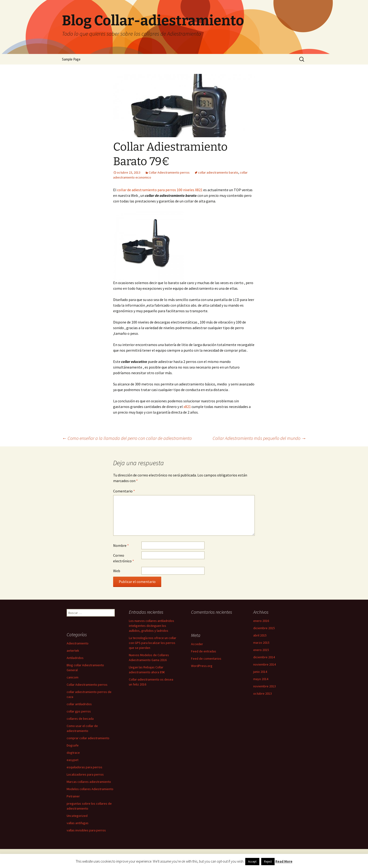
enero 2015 (261, 650)
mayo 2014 (261, 679)
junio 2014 (260, 672)
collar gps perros (79, 711)
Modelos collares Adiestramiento (90, 789)
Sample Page (71, 59)
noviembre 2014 (264, 664)
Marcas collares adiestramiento (89, 782)
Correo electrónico (124, 558)
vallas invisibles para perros (86, 830)
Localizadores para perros (85, 774)
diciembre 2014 (264, 657)
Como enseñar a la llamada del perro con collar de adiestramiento (127, 438)
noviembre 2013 (264, 686)
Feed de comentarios (206, 659)
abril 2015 (260, 635)
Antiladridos (75, 658)
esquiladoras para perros (84, 767)
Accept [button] (252, 862)
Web (117, 571)
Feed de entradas (204, 651)
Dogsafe (73, 745)
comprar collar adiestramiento (88, 738)
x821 (188, 407)
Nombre (121, 545)
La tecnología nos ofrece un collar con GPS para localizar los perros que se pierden (153, 643)
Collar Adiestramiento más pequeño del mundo (259, 438)
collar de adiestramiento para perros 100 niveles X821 (160, 190)
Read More (284, 861)
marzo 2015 (261, 643)
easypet (73, 760)
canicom (73, 677)
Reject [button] (268, 862)
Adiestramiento (78, 643)
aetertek (73, 651)
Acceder (197, 644)
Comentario (124, 491)
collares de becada (80, 719)
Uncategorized (77, 816)
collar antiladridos (79, 704)
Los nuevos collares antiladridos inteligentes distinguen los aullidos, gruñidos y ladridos (151, 626)
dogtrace (73, 753)
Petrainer (73, 796)
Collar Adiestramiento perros (169, 172)
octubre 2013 (263, 693)
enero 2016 (261, 621)
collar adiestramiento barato (218, 172)
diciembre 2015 (264, 628)
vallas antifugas (78, 823)
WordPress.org (202, 666)
